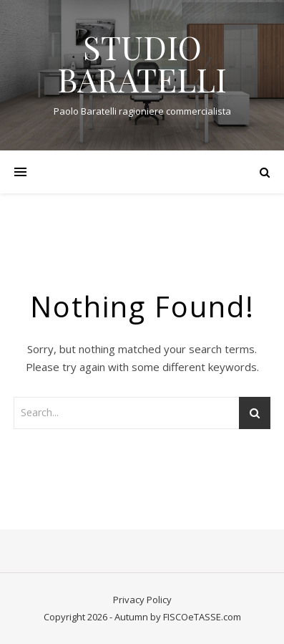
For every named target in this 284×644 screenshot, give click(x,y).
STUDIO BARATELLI (142, 63)
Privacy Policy (142, 600)
